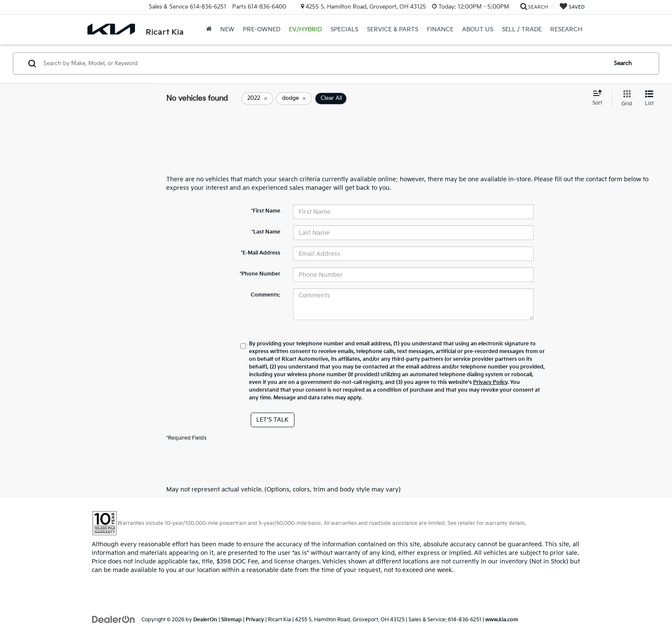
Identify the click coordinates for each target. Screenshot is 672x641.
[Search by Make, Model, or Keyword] (324, 63)
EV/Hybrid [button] (305, 29)
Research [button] (566, 29)
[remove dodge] (294, 99)
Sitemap (231, 620)
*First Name (266, 211)
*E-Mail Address (261, 253)
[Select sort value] (600, 98)
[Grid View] (625, 99)
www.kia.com (502, 620)
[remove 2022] (257, 99)
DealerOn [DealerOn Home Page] (205, 620)
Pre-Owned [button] (262, 29)
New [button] (227, 29)
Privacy (255, 620)
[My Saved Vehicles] (572, 7)
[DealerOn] (114, 619)
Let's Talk (273, 420)
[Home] (209, 30)
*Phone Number (260, 274)
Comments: (265, 295)
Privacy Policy (490, 382)
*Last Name (266, 232)
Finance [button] (440, 29)
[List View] (649, 99)
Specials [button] (344, 29)
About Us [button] (478, 29)
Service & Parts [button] (393, 29)
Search (623, 63)
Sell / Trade (522, 29)
